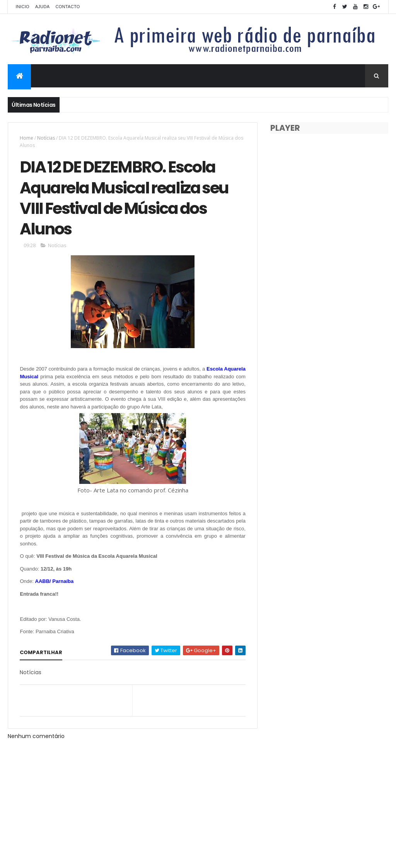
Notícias (46, 138)
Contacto (67, 7)
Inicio (22, 7)
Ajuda (43, 7)
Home (26, 138)
